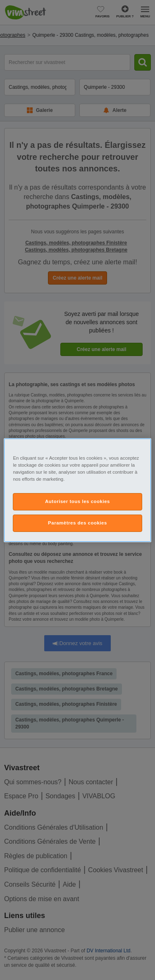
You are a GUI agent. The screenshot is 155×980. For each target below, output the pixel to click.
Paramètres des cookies (77, 523)
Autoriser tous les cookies (77, 501)
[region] (77, 490)
